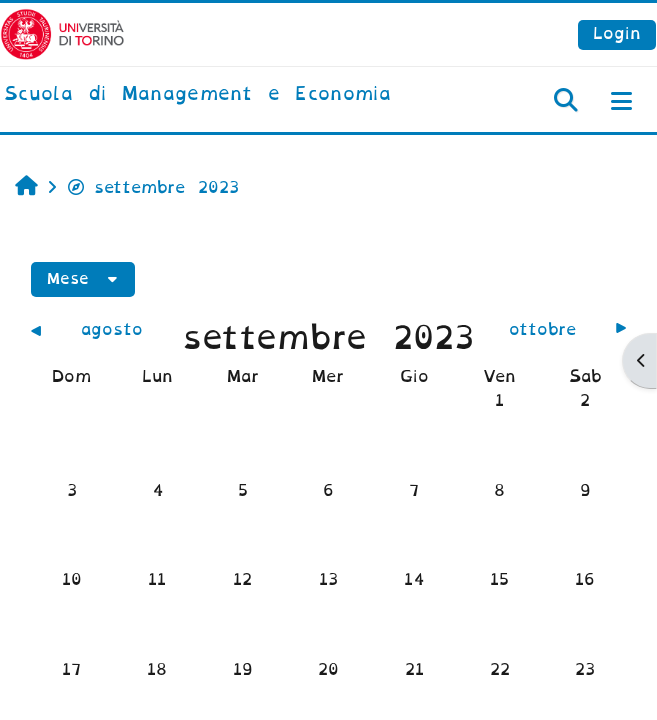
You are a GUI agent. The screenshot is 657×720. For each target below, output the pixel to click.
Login (617, 33)
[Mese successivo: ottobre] (553, 329)
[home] (197, 95)
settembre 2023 (152, 187)
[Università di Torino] (62, 33)
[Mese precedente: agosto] (104, 329)
